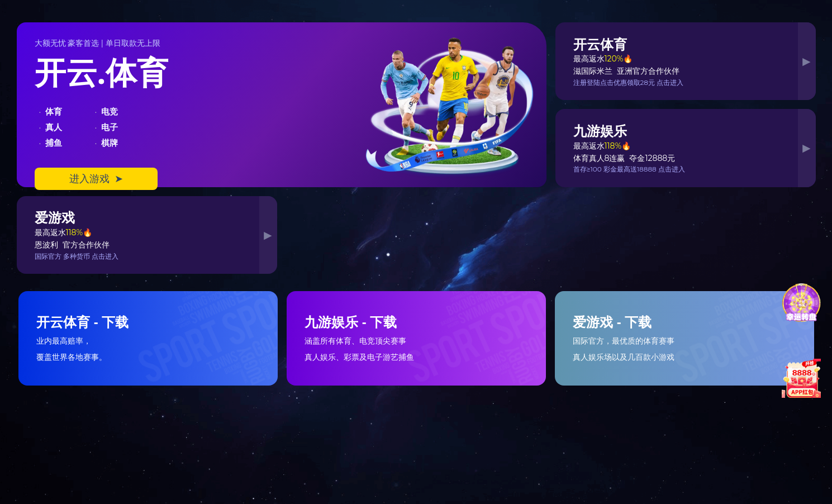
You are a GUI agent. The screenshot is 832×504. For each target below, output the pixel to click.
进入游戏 (96, 179)
